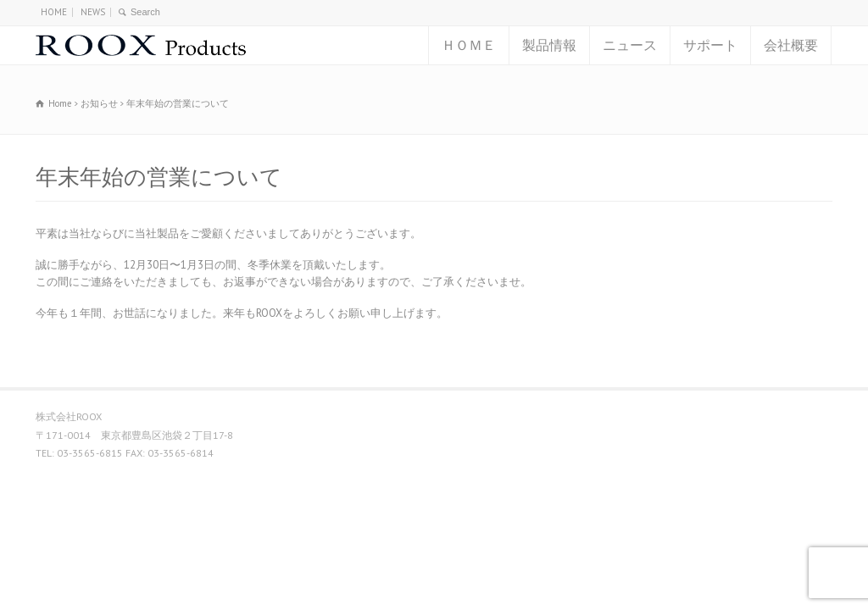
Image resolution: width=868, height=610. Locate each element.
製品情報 (549, 45)
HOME (54, 12)
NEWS (93, 12)
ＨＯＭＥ (469, 45)
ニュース (630, 45)
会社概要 (791, 45)
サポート (710, 45)
